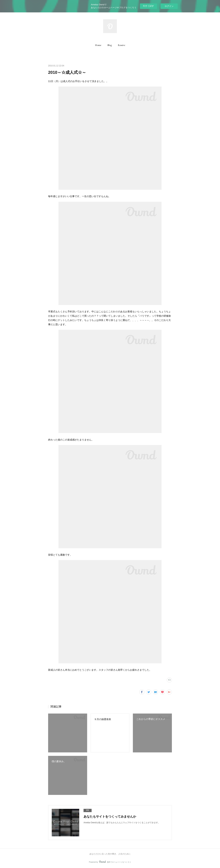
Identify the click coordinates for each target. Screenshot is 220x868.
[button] (98, 45)
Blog (110, 45)
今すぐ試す (148, 6)
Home (98, 45)
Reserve (122, 45)
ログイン (169, 6)
